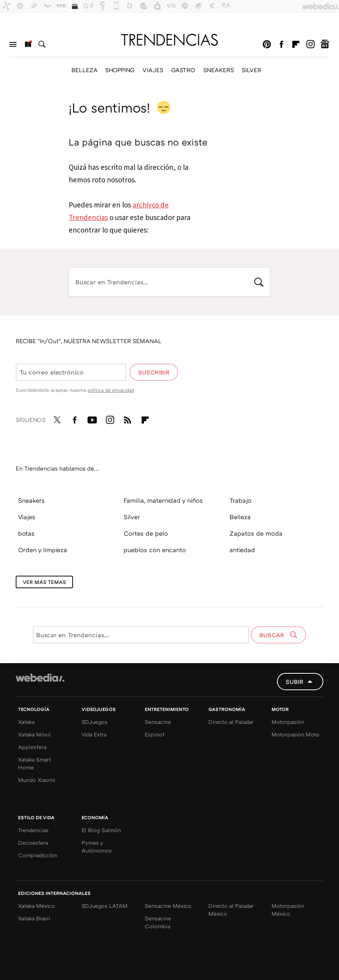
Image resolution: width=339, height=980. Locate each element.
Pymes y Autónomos (97, 846)
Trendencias (33, 830)
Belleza (240, 517)
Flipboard (296, 44)
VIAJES (153, 70)
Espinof (155, 734)
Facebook (281, 44)
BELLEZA (84, 70)
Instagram (310, 44)
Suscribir (154, 372)
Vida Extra (94, 734)
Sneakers (31, 500)
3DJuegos (95, 722)
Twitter (57, 418)
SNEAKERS (219, 70)
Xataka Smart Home (35, 763)
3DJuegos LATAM (105, 906)
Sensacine (158, 722)
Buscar (42, 44)
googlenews (325, 44)
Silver (132, 517)
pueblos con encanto (155, 550)
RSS (128, 418)
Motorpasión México (288, 910)
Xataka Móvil (35, 734)
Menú (13, 44)
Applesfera (32, 747)
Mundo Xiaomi (37, 780)
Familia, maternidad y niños (163, 500)
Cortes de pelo (146, 533)
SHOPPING (120, 70)
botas (26, 533)
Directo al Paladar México (231, 910)
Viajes (27, 517)
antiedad (242, 550)
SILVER (252, 70)
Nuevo (27, 44)
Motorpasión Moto (295, 734)
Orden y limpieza (43, 550)
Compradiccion (38, 855)
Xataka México (36, 906)
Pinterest (267, 44)
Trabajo (241, 500)
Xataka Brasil (34, 918)
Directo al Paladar (231, 722)
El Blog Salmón (101, 830)
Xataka (26, 722)
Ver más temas (44, 582)
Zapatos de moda (256, 533)
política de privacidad (111, 390)
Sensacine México (168, 906)
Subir (294, 682)
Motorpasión (288, 722)
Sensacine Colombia (158, 922)
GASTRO (183, 70)
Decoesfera (33, 843)
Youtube (92, 418)
